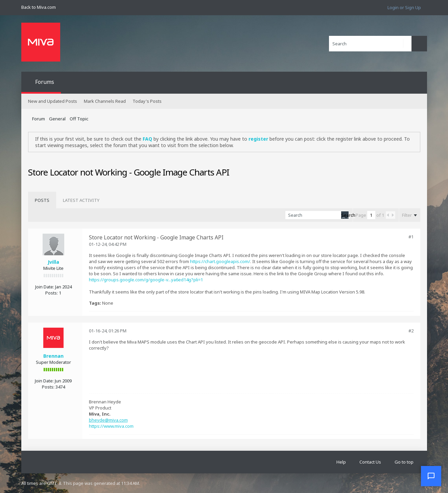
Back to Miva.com (39, 7)
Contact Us (370, 462)
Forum (39, 119)
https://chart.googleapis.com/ (220, 261)
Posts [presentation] (42, 200)
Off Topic (79, 119)
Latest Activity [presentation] (81, 200)
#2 (411, 331)
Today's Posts (147, 101)
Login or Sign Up (404, 7)
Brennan (53, 356)
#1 (411, 237)
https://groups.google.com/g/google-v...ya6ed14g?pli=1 (146, 280)
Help (341, 462)
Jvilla (53, 262)
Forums (45, 82)
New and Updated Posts (53, 101)
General (57, 119)
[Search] (370, 44)
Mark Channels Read (105, 101)
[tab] (42, 200)
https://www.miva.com (111, 426)
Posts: (52, 293)
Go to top (404, 462)
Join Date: (45, 287)
